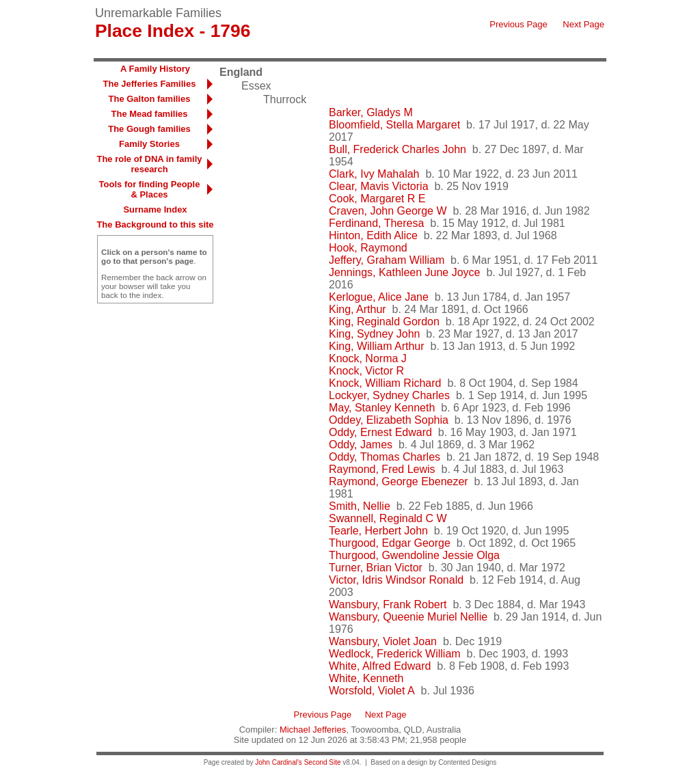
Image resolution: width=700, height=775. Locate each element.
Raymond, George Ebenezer (399, 481)
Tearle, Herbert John (378, 531)
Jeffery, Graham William (387, 260)
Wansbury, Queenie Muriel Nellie (408, 617)
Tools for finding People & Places (150, 189)
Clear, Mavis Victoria (379, 186)
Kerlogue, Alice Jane (379, 297)
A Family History (155, 69)
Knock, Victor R (366, 371)
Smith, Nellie (360, 506)
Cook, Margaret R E (377, 199)
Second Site (323, 762)
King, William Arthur (377, 346)
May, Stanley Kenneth (382, 408)
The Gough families (149, 129)
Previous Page (519, 24)
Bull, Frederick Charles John (398, 149)
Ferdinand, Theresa (376, 223)
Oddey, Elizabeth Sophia (389, 420)
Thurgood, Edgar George (390, 543)
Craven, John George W (388, 211)
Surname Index (155, 209)
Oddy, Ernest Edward (380, 432)
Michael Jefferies (313, 730)
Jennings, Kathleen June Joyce (404, 272)
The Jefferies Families (150, 84)
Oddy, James (361, 445)
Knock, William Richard (385, 383)
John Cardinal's (279, 762)
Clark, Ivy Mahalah (374, 174)
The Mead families (150, 114)
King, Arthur (358, 309)
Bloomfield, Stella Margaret (394, 125)
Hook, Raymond (368, 248)
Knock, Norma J (368, 358)
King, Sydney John (374, 334)
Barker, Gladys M (371, 112)
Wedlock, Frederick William (395, 654)
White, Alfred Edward (380, 666)
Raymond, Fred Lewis (382, 469)
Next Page (583, 24)
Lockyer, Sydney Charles (389, 395)
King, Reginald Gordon (384, 322)
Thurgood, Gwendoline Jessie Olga (414, 555)
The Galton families (150, 99)
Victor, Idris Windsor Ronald (396, 580)
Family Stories (149, 144)
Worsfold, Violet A (372, 691)
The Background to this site (155, 225)
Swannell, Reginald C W (388, 518)
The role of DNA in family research (149, 164)
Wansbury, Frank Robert (388, 604)
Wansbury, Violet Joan (383, 641)
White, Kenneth (366, 678)
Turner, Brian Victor (376, 568)
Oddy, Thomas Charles (385, 457)
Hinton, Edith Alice (373, 235)
